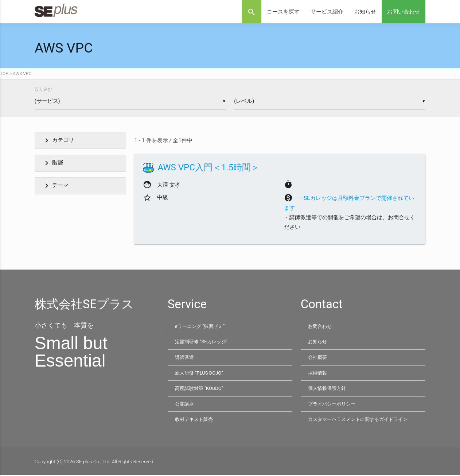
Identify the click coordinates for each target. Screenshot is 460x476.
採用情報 (318, 374)
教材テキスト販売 (195, 420)
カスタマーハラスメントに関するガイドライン (362, 420)
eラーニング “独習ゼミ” (202, 327)
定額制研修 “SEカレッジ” (203, 343)
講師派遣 (185, 358)
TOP (4, 74)
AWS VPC (22, 74)
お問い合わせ (404, 12)
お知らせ (365, 12)
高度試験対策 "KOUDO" (200, 389)
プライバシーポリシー (334, 405)
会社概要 (318, 358)
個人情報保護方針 (328, 389)
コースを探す (283, 12)
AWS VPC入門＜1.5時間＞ (208, 168)
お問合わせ (321, 327)
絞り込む (43, 89)
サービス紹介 (327, 12)
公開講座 (185, 405)
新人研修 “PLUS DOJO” (200, 374)
